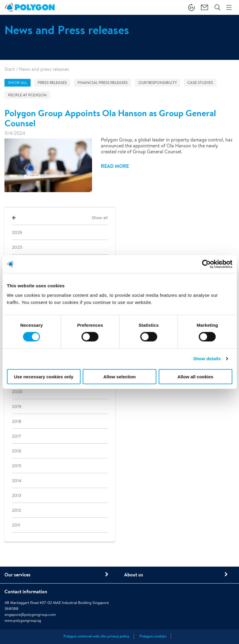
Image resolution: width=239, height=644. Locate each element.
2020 (17, 392)
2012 (16, 510)
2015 (16, 466)
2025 (17, 247)
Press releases (52, 83)
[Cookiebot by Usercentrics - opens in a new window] (206, 264)
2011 (16, 525)
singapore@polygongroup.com (30, 614)
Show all (18, 83)
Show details (207, 359)
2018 (17, 421)
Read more (115, 166)
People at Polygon (27, 95)
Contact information (26, 592)
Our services (18, 575)
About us (134, 575)
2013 (16, 495)
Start (10, 69)
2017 (16, 436)
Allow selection (119, 376)
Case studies (200, 83)
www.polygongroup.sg (23, 620)
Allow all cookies (196, 376)
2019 (17, 406)
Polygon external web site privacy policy (96, 636)
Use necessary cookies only (44, 376)
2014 (17, 480)
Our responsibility (158, 83)
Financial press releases (103, 83)
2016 (17, 451)
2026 (17, 232)
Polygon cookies (153, 636)
